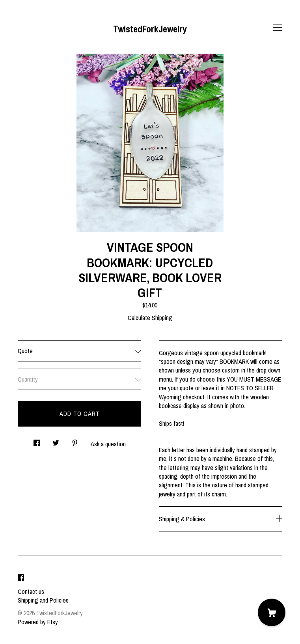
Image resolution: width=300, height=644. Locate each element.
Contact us (31, 592)
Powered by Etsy (38, 622)
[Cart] (272, 612)
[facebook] (21, 578)
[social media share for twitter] (56, 441)
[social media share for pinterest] (75, 441)
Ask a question (108, 444)
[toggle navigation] (278, 28)
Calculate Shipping (150, 318)
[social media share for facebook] (37, 441)
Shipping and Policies (43, 600)
